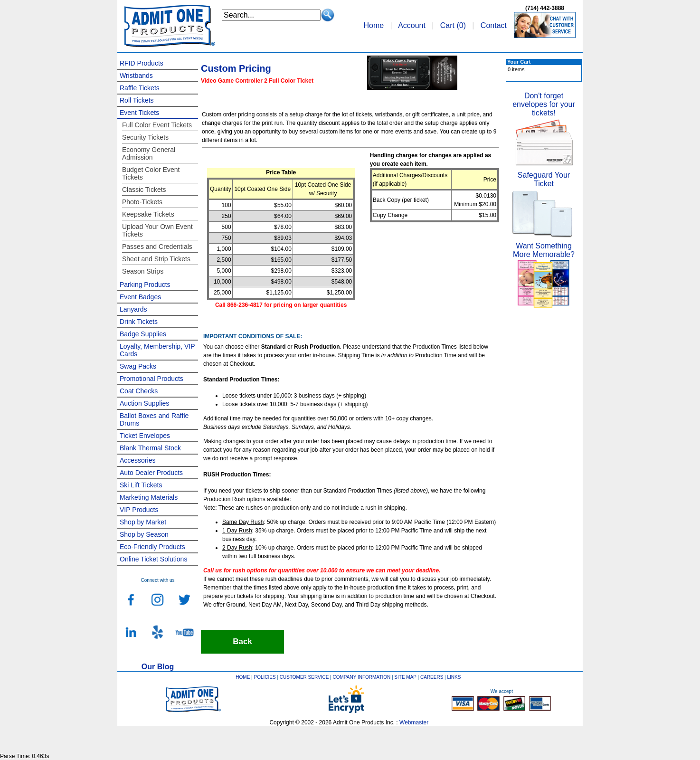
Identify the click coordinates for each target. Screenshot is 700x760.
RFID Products (142, 63)
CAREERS (432, 677)
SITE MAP (405, 677)
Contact (494, 25)
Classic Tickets (144, 190)
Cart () (453, 25)
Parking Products (145, 285)
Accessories (137, 460)
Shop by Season (144, 534)
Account (412, 25)
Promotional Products (151, 379)
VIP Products (139, 510)
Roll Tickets (137, 100)
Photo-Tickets (142, 202)
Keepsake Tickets (148, 214)
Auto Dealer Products (151, 473)
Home (374, 25)
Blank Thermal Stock (150, 448)
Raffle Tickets (140, 88)
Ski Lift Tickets (141, 485)
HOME (243, 677)
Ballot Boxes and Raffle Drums (154, 419)
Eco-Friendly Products (152, 547)
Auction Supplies (144, 403)
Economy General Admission (149, 153)
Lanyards (133, 309)
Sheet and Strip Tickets (156, 259)
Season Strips (143, 271)
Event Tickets (139, 113)
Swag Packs (138, 366)
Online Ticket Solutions (153, 559)
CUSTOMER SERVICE (304, 677)
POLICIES (265, 677)
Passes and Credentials (157, 247)
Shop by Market (143, 522)
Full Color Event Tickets (157, 125)
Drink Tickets (139, 322)
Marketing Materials (149, 497)
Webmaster (414, 722)
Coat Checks (139, 391)
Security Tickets (145, 137)
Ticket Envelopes (145, 436)
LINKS (454, 677)
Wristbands (136, 76)
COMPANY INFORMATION (362, 677)
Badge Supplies (143, 334)
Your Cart (519, 62)
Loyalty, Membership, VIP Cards (157, 350)
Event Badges (140, 297)
